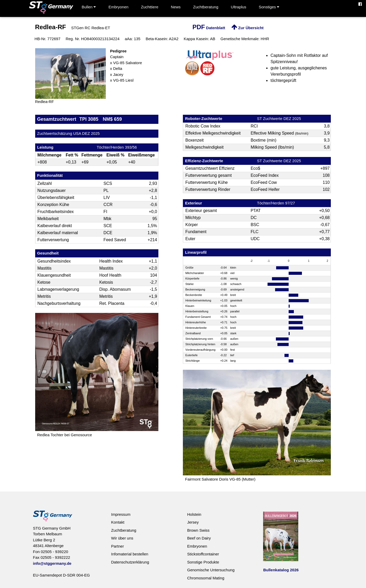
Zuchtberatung (206, 7)
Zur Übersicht (247, 28)
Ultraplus (238, 7)
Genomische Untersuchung (211, 570)
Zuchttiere (150, 7)
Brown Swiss (198, 530)
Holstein (194, 514)
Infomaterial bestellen (130, 554)
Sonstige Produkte (203, 562)
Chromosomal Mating (206, 578)
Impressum (121, 514)
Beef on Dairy (199, 538)
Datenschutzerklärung (130, 562)
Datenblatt (209, 28)
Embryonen (118, 7)
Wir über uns (122, 538)
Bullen (89, 7)
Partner (117, 546)
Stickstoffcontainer (203, 554)
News (176, 7)
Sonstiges (269, 7)
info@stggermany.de (52, 563)
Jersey (193, 522)
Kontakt (118, 522)
